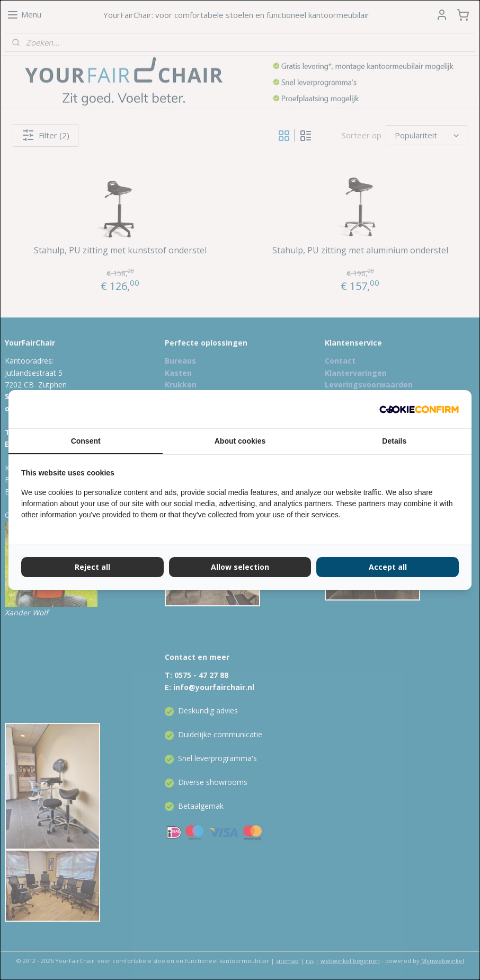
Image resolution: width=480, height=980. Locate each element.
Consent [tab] (86, 441)
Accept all (388, 567)
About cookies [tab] (240, 441)
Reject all (92, 567)
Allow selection (240, 567)
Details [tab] (394, 441)
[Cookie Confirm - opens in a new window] (419, 409)
